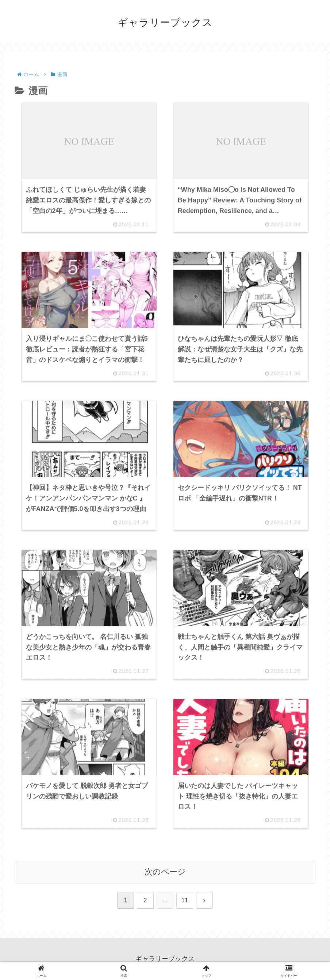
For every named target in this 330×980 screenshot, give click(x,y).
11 (185, 901)
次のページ (165, 872)
